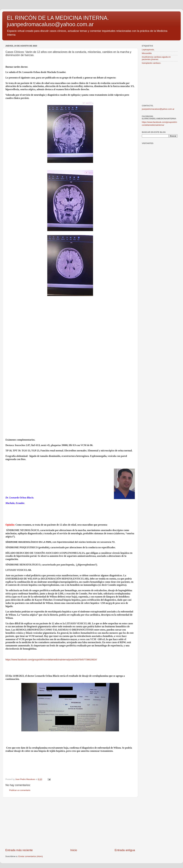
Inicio (74, 850)
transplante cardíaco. (151, 63)
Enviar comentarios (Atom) (31, 856)
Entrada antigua (125, 850)
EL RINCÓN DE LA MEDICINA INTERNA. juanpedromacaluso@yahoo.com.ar (58, 21)
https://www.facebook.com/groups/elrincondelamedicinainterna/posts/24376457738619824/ (51, 660)
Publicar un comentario (20, 790)
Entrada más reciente (19, 850)
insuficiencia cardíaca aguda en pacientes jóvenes (156, 58)
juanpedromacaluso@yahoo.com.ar (158, 109)
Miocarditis (147, 53)
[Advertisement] (70, 823)
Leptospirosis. (148, 50)
